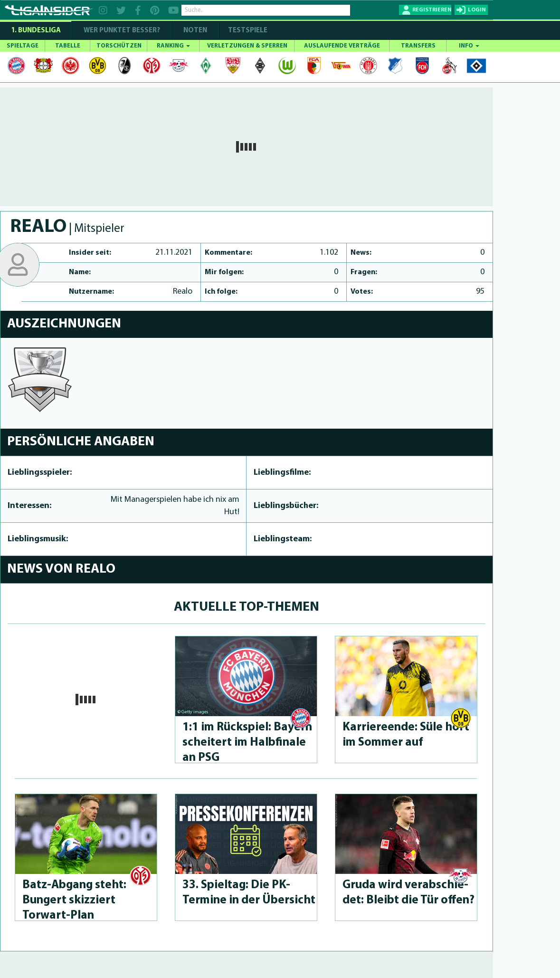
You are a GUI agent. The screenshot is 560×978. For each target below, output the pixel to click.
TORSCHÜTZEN (119, 46)
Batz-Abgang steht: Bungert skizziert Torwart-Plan (74, 900)
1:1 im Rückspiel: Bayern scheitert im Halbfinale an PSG (247, 743)
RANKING (173, 46)
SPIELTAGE (23, 46)
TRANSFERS (418, 46)
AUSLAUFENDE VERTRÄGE (342, 46)
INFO (469, 46)
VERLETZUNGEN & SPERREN (247, 46)
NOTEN (195, 31)
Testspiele (247, 31)
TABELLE (68, 46)
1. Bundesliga (36, 31)
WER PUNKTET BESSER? (122, 31)
